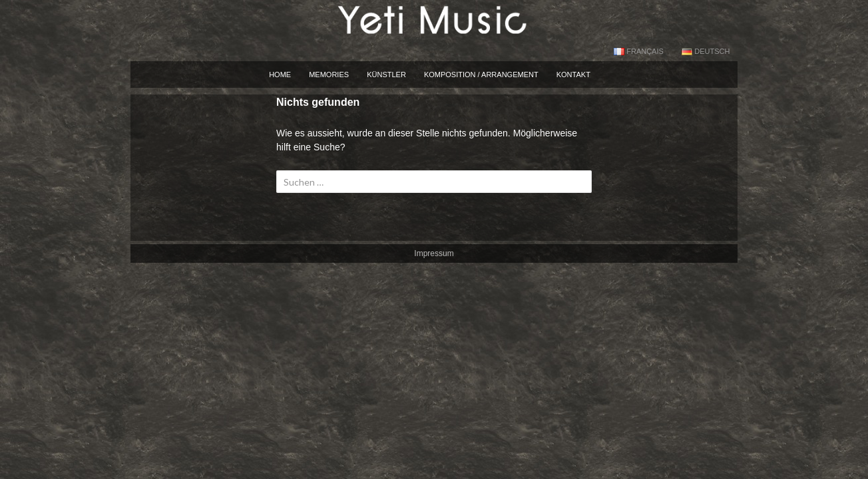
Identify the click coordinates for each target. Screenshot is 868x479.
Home (280, 75)
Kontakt (573, 75)
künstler (386, 75)
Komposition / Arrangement (481, 75)
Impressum (434, 253)
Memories (329, 75)
